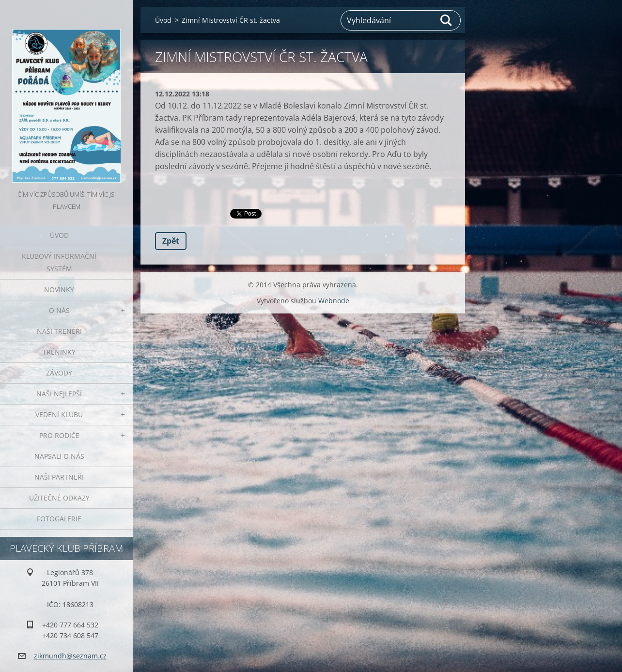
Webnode (334, 301)
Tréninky (59, 352)
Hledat (447, 20)
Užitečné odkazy (59, 498)
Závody (59, 373)
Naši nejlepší (59, 394)
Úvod (59, 235)
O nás (59, 310)
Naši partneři (59, 477)
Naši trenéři (59, 331)
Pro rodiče (59, 435)
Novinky (59, 289)
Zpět (171, 241)
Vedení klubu (59, 414)
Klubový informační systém (59, 262)
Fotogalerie (59, 519)
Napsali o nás (59, 456)
